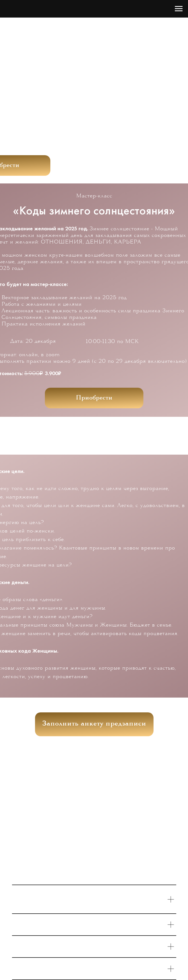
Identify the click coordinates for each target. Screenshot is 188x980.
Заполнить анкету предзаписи (94, 724)
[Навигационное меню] (179, 9)
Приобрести (94, 398)
